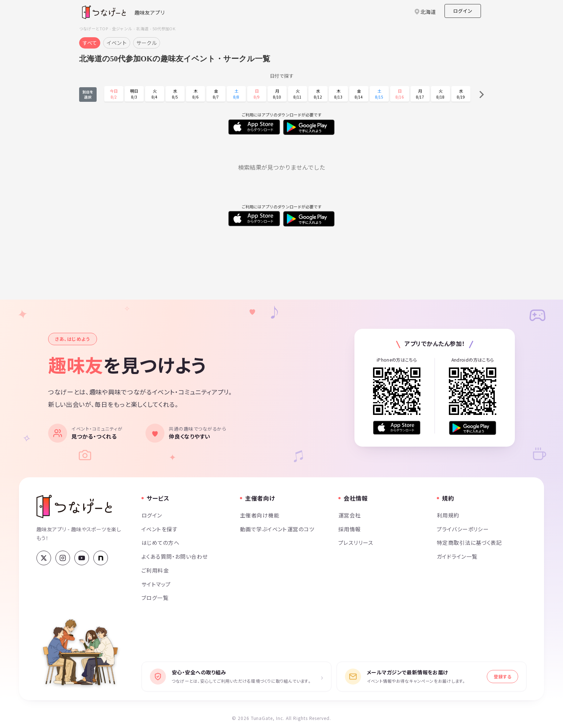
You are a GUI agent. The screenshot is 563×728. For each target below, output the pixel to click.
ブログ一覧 (155, 598)
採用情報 (350, 529)
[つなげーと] (74, 506)
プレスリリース (356, 542)
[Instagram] (63, 558)
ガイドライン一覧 (457, 556)
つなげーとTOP (94, 28)
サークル (147, 43)
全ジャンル (122, 28)
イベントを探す (160, 529)
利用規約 (448, 515)
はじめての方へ (160, 542)
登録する (502, 676)
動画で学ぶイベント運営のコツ (277, 529)
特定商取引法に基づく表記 (469, 542)
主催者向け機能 (260, 515)
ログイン (463, 11)
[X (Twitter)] (44, 558)
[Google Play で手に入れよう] (473, 428)
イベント (117, 43)
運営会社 (350, 515)
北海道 (142, 28)
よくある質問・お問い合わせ (175, 556)
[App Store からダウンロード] (397, 428)
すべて (90, 43)
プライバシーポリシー (463, 529)
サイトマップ (156, 584)
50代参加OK (164, 28)
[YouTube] (82, 558)
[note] (101, 558)
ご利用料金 (155, 570)
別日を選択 (88, 95)
